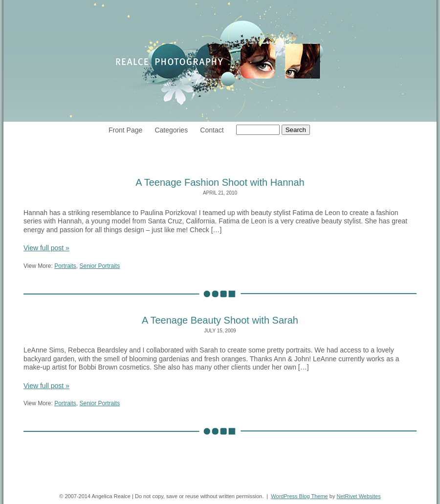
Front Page (125, 130)
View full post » (46, 248)
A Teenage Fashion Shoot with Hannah (220, 182)
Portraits (65, 266)
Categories (171, 130)
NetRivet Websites (358, 496)
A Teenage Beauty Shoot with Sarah (220, 320)
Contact (212, 130)
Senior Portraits (100, 266)
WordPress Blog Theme (299, 496)
